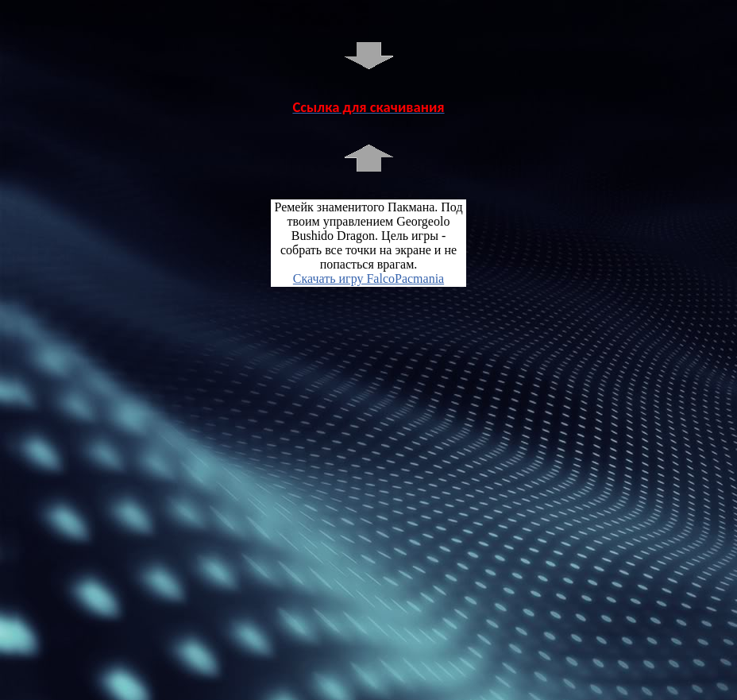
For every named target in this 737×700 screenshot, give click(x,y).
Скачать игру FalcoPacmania (368, 278)
